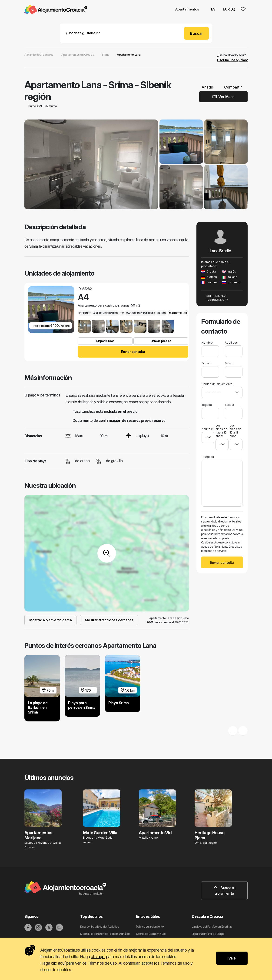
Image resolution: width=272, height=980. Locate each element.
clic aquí (98, 957)
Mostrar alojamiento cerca (50, 620)
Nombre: (207, 343)
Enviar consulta (133, 352)
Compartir (231, 87)
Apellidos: (232, 343)
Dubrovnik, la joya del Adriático (100, 927)
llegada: (207, 405)
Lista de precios (161, 341)
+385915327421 (214, 296)
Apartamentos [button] (187, 9)
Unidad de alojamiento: (217, 384)
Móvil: (229, 363)
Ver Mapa (224, 97)
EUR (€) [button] (229, 9)
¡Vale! (232, 958)
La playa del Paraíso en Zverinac (212, 927)
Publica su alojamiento (150, 927)
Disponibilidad (105, 341)
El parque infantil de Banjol (208, 934)
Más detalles (178, 313)
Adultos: (207, 427)
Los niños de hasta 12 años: (221, 431)
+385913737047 (215, 300)
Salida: (229, 405)
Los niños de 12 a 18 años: (236, 431)
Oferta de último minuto (151, 934)
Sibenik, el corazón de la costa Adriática (105, 934)
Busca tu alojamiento (224, 891)
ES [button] (211, 9)
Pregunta (208, 457)
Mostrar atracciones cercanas (109, 620)
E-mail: (206, 363)
